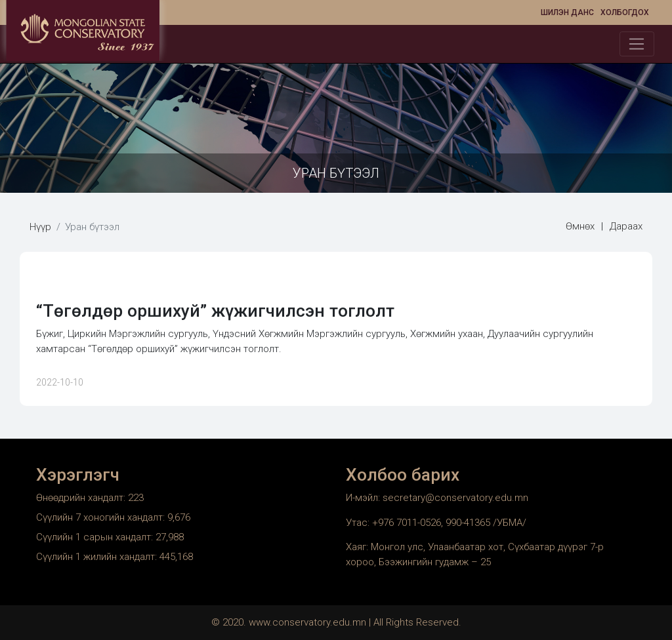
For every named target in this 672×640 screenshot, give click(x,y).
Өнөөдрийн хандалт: (82, 498)
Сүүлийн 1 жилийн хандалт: (98, 557)
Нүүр (40, 227)
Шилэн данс (567, 12)
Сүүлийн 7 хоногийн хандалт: (102, 517)
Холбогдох (625, 12)
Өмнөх (580, 226)
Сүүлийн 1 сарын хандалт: (96, 537)
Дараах (626, 226)
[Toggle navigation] (637, 44)
